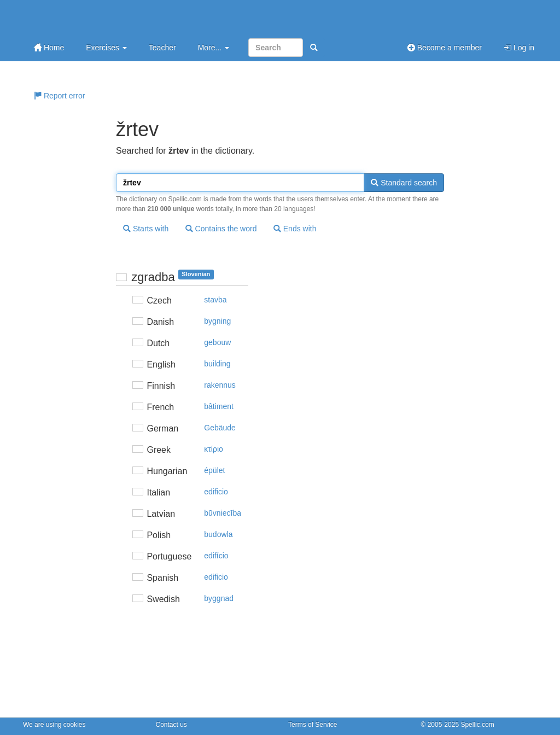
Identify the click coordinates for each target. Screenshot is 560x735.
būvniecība (223, 513)
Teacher (162, 48)
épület (214, 470)
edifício (216, 556)
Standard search (404, 183)
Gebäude (220, 428)
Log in (519, 48)
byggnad (219, 598)
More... (214, 48)
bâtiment (219, 406)
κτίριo (214, 449)
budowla (218, 534)
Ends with (295, 229)
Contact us (171, 725)
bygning (217, 321)
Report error (59, 96)
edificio (216, 492)
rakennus (220, 385)
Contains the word (221, 229)
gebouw (217, 342)
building (217, 364)
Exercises (106, 48)
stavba (215, 300)
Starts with (146, 229)
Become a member (445, 48)
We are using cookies (54, 725)
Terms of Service (313, 725)
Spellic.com (477, 725)
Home (49, 48)
